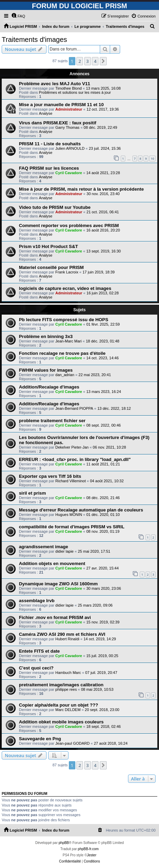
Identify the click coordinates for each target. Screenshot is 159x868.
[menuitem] (18, 16)
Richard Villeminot (71, 481)
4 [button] (95, 61)
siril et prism (32, 493)
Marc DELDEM (68, 710)
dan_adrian (65, 375)
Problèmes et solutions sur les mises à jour (75, 92)
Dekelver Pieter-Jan (72, 447)
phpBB (64, 843)
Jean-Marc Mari (68, 341)
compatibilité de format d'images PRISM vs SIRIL (72, 527)
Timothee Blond (69, 88)
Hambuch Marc (68, 673)
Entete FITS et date (39, 651)
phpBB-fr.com (88, 849)
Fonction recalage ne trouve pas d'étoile (62, 353)
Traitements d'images (34, 40)
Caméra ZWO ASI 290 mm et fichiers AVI (62, 634)
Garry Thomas (67, 127)
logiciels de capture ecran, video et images (65, 288)
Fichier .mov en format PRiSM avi (55, 617)
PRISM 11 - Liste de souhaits (50, 144)
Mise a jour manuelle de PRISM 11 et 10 (61, 105)
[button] (103, 61)
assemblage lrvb (37, 601)
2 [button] (80, 61)
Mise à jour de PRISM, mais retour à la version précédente (81, 189)
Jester (92, 855)
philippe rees (66, 689)
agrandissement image (44, 547)
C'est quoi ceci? (36, 668)
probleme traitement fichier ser (52, 421)
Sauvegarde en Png (40, 739)
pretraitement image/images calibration (61, 685)
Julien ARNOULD (70, 148)
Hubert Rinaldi (67, 639)
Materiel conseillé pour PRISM (51, 267)
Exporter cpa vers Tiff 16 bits (50, 476)
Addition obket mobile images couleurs (61, 722)
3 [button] (88, 61)
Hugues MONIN (69, 515)
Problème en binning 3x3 (46, 336)
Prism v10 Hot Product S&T (48, 246)
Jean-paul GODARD (73, 743)
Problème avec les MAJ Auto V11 (55, 84)
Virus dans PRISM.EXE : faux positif (58, 123)
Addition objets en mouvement (52, 563)
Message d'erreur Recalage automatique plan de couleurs (81, 510)
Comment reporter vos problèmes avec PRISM (69, 226)
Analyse (46, 113)
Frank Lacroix (67, 272)
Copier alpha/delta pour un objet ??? (59, 705)
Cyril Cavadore (69, 173)
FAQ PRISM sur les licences (49, 168)
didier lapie (65, 551)
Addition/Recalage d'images (49, 387)
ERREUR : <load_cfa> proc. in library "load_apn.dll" (75, 459)
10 (152, 159)
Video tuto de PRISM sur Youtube (55, 207)
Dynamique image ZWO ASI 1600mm (58, 584)
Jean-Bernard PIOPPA (74, 408)
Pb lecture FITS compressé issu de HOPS (63, 320)
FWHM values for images (46, 370)
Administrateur (69, 109)
